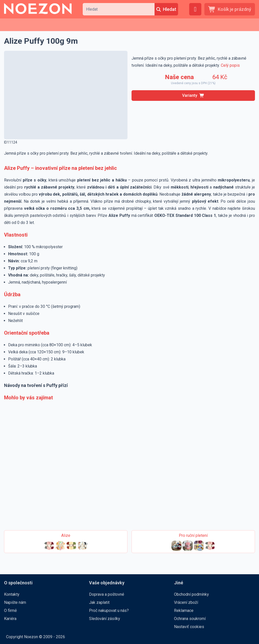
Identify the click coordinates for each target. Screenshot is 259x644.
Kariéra (10, 619)
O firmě (10, 611)
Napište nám (15, 602)
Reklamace (184, 611)
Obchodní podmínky (191, 594)
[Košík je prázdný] (230, 9)
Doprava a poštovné (107, 594)
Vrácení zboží (186, 602)
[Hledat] (166, 9)
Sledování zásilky (105, 619)
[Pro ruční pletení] (193, 542)
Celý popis (230, 65)
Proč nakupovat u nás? (109, 611)
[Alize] (66, 542)
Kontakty (12, 594)
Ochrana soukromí (190, 619)
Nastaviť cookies (189, 627)
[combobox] (119, 9)
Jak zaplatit (99, 602)
